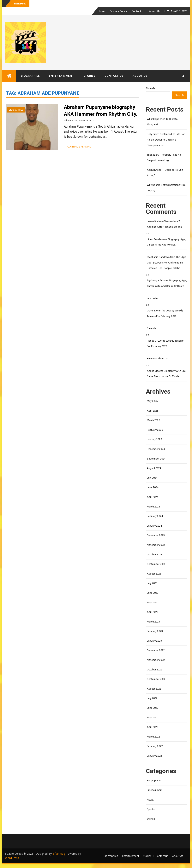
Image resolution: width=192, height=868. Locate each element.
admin (68, 120)
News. (150, 800)
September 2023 (156, 564)
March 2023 (153, 622)
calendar (152, 328)
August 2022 (154, 689)
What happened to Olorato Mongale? (162, 122)
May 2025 (152, 401)
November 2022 (156, 660)
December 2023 (156, 535)
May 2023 (152, 602)
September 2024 (156, 459)
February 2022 (155, 746)
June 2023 (153, 593)
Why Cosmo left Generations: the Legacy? (166, 188)
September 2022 (156, 679)
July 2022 (152, 698)
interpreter (153, 298)
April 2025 (153, 411)
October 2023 (155, 555)
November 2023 (156, 545)
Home (101, 11)
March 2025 (153, 420)
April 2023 (153, 612)
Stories (89, 76)
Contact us (138, 11)
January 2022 (154, 756)
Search (151, 88)
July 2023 (152, 583)
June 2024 (153, 487)
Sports (151, 809)
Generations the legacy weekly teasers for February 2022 (165, 313)
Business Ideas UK (158, 359)
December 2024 (156, 449)
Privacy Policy (118, 11)
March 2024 (153, 507)
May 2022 (152, 718)
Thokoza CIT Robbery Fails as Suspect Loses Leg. (164, 158)
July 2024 (152, 478)
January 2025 (154, 439)
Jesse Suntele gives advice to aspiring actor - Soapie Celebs (164, 224)
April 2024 (153, 497)
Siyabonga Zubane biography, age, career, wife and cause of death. (167, 283)
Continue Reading (79, 147)
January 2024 (154, 526)
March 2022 (153, 737)
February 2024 (155, 516)
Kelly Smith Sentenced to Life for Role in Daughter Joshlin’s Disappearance (166, 140)
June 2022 (153, 708)
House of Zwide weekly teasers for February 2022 (165, 344)
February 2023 (155, 631)
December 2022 (156, 650)
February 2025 (155, 430)
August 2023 (154, 574)
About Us (155, 11)
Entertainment (62, 76)
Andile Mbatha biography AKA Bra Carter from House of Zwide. (166, 374)
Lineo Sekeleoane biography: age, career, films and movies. (166, 242)
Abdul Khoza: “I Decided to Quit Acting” (165, 173)
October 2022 (155, 670)
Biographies (30, 76)
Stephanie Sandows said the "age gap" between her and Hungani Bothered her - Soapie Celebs (167, 263)
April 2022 (153, 727)
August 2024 (154, 468)
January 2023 (154, 641)
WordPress (12, 858)
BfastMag (59, 854)
